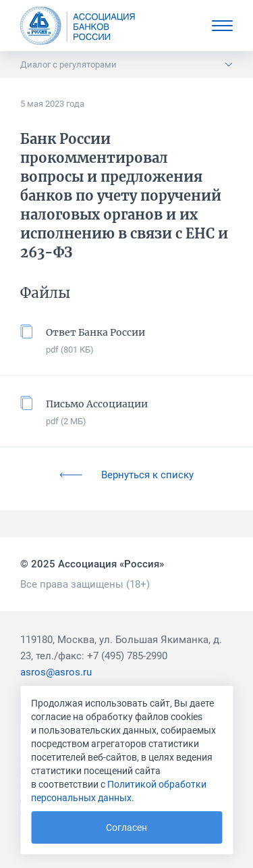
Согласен (126, 827)
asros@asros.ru (56, 672)
